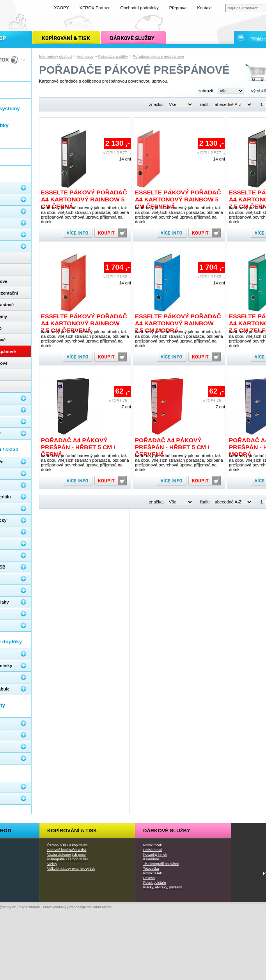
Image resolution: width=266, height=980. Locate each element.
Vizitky (52, 864)
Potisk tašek (153, 873)
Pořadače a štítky (113, 56)
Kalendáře (151, 859)
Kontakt (205, 8)
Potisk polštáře (154, 883)
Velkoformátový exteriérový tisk (71, 869)
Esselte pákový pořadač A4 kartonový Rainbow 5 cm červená (178, 199)
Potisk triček (153, 845)
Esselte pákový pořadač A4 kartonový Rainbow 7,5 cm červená (84, 323)
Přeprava (179, 8)
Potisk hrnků (153, 850)
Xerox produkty (54, 907)
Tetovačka (151, 869)
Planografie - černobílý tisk (68, 859)
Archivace (85, 56)
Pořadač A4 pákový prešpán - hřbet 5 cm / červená (172, 447)
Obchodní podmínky (140, 8)
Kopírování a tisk (72, 831)
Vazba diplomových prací (66, 855)
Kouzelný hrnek (155, 855)
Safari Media (102, 907)
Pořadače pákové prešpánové (158, 56)
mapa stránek (29, 907)
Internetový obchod (55, 56)
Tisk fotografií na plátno (161, 864)
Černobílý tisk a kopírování (68, 845)
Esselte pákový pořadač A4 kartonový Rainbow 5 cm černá (84, 199)
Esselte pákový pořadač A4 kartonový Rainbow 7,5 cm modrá (178, 323)
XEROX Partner (95, 8)
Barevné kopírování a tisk (67, 850)
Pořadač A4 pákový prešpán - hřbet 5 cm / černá (78, 447)
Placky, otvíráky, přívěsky (162, 887)
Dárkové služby (167, 831)
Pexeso (149, 878)
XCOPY (62, 8)
